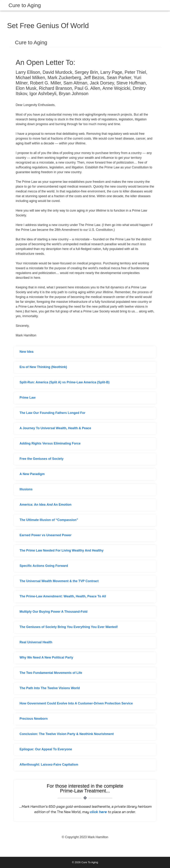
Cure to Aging (25, 5)
